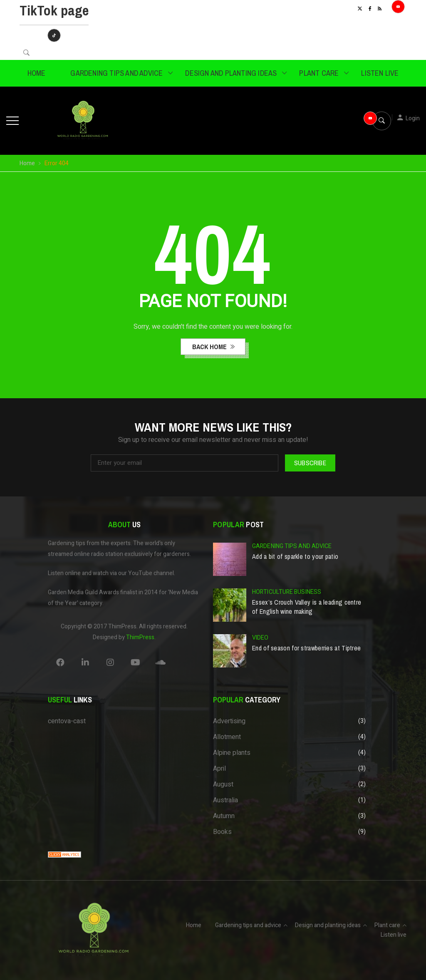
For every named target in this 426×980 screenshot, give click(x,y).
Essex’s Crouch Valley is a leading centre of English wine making (307, 607)
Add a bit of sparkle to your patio (295, 556)
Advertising (229, 721)
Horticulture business (287, 592)
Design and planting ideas (231, 73)
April (219, 769)
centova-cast (67, 721)
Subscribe (310, 463)
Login (413, 118)
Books (222, 832)
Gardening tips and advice (116, 73)
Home (37, 73)
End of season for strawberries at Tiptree (306, 648)
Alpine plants (232, 753)
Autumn (224, 816)
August (223, 784)
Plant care (319, 73)
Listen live (380, 73)
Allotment (227, 737)
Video (260, 638)
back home (210, 347)
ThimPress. (141, 637)
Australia (225, 800)
